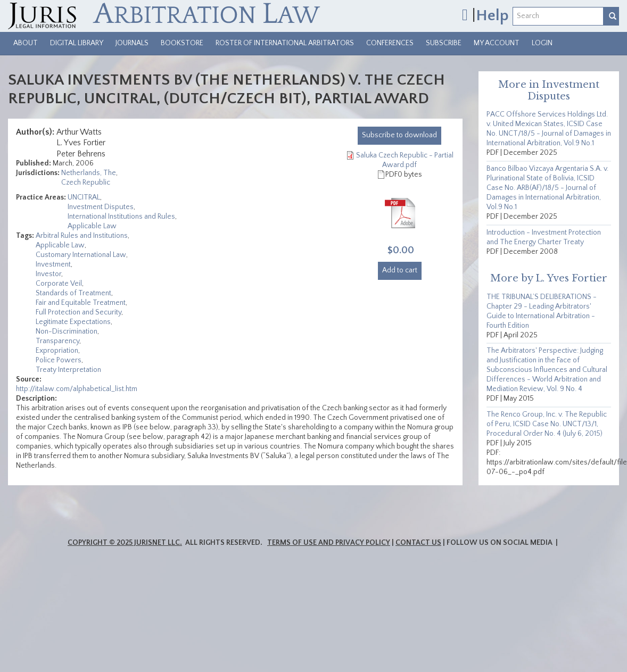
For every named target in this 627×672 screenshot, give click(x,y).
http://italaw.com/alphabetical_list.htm (77, 389)
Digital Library (77, 43)
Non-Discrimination (67, 331)
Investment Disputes (101, 207)
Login (542, 43)
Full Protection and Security (79, 312)
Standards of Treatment (73, 293)
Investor (48, 274)
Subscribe (444, 43)
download (399, 135)
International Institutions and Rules (121, 217)
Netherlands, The (89, 173)
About (26, 43)
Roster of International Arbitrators (285, 43)
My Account (497, 43)
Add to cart (400, 270)
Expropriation (57, 351)
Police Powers (59, 360)
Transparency (57, 341)
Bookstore (182, 43)
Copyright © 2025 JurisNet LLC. (125, 543)
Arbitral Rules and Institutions (82, 236)
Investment (53, 264)
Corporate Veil (59, 284)
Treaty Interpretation (68, 370)
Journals (132, 43)
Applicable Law (92, 226)
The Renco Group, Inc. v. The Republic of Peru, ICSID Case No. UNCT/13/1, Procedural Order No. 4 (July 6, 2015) (547, 424)
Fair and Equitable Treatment (81, 303)
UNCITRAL (84, 197)
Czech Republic (86, 182)
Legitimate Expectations (73, 322)
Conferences (390, 43)
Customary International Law (81, 255)
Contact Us (418, 543)
